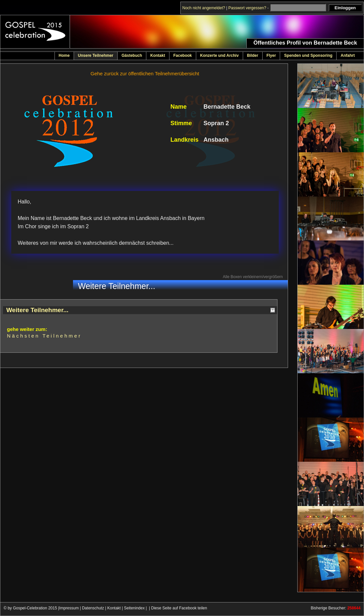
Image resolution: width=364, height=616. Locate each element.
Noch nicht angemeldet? (204, 8)
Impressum (69, 608)
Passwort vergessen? (247, 8)
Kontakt (114, 608)
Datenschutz (93, 608)
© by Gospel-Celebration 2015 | (31, 608)
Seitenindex (134, 608)
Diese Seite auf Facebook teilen (179, 608)
